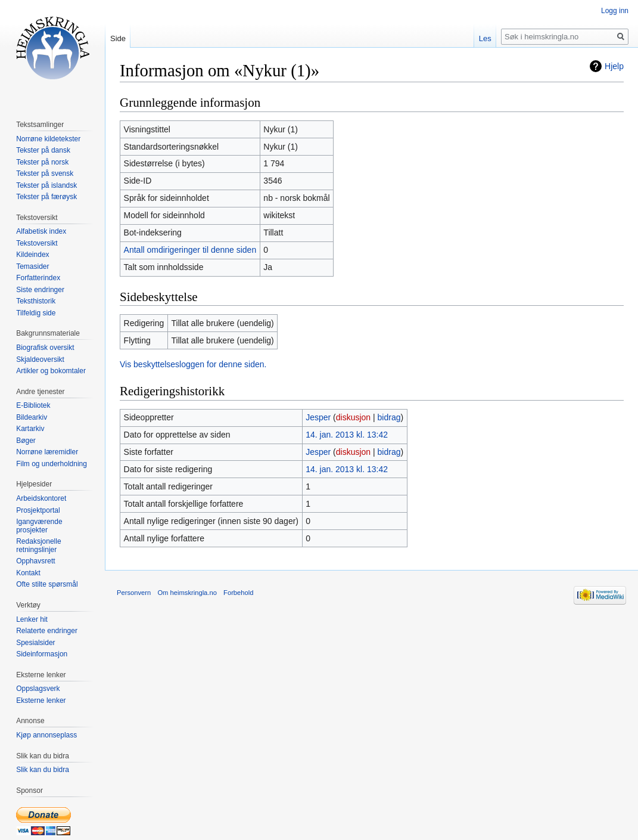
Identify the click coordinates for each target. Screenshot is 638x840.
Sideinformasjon (42, 654)
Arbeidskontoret (41, 498)
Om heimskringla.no (187, 593)
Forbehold (238, 593)
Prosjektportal (38, 510)
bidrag (389, 417)
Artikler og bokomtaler (51, 371)
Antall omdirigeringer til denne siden (190, 250)
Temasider (32, 266)
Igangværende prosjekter (39, 526)
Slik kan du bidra (43, 770)
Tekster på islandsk (46, 185)
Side (118, 38)
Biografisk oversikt (45, 348)
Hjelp (614, 66)
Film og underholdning (52, 464)
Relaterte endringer (47, 631)
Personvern (134, 593)
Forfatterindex (38, 278)
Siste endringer (40, 290)
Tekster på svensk (45, 173)
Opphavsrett (35, 561)
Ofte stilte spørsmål (47, 584)
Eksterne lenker (41, 700)
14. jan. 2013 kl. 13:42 (347, 435)
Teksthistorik (36, 301)
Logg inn (615, 11)
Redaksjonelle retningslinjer (38, 545)
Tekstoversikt (37, 243)
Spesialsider (35, 643)
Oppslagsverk (38, 689)
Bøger (26, 441)
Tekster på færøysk (46, 197)
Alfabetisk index (41, 231)
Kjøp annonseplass (46, 735)
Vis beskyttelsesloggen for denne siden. (193, 364)
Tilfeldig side (36, 313)
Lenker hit (32, 619)
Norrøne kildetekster (48, 139)
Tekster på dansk (43, 150)
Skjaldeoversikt (40, 359)
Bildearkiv (32, 417)
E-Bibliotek (33, 405)
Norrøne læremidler (47, 452)
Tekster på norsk (42, 162)
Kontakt (28, 573)
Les (485, 38)
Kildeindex (32, 255)
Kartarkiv (30, 429)
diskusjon (353, 417)
